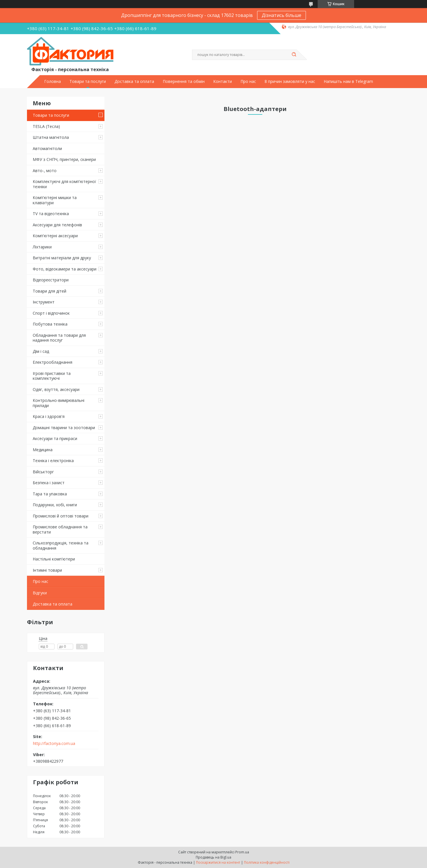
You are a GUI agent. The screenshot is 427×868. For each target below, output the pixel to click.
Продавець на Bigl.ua (214, 857)
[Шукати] (294, 55)
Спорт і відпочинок (51, 313)
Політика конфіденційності (267, 862)
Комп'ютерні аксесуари (55, 236)
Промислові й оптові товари (61, 516)
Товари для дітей (50, 291)
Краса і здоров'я (49, 416)
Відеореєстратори (51, 280)
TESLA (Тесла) (46, 126)
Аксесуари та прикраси (55, 438)
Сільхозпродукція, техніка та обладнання (61, 545)
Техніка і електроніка (53, 461)
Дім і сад (41, 351)
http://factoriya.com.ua (54, 744)
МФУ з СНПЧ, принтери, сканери (64, 159)
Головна (53, 81)
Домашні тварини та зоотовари (64, 428)
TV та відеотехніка (51, 214)
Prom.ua (242, 852)
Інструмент (44, 302)
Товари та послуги (88, 81)
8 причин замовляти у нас (290, 81)
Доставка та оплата (134, 81)
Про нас (248, 81)
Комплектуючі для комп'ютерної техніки (64, 184)
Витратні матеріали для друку (62, 258)
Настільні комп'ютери (54, 559)
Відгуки (40, 593)
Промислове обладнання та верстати (60, 529)
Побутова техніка (50, 324)
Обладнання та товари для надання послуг (59, 338)
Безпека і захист (49, 483)
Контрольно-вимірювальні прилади (59, 403)
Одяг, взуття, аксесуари (56, 389)
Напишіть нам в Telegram (348, 81)
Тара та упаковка (50, 494)
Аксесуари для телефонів (57, 225)
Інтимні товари (47, 570)
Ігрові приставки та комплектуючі (52, 376)
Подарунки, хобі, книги (55, 505)
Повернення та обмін (184, 81)
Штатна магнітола (51, 137)
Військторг (43, 472)
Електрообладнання (53, 362)
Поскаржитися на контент (218, 862)
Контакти (223, 81)
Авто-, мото (45, 171)
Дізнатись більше (282, 15)
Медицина (43, 450)
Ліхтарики (42, 247)
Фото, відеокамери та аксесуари (65, 269)
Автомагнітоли (47, 148)
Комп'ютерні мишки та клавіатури (55, 200)
